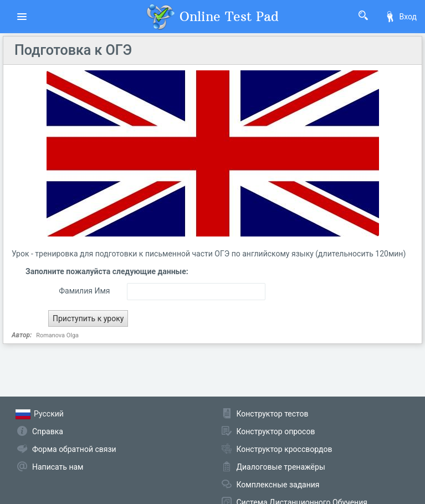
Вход (401, 17)
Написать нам (58, 467)
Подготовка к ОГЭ (73, 50)
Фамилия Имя (84, 291)
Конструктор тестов (273, 414)
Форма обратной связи (74, 449)
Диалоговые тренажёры (281, 467)
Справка (48, 431)
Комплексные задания (278, 485)
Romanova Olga (57, 335)
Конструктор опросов (276, 431)
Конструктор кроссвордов (285, 449)
